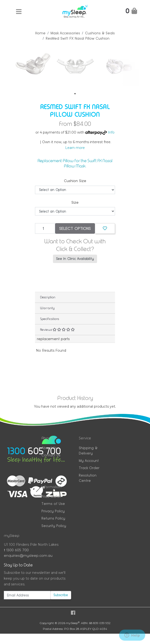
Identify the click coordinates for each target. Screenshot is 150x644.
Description (48, 297)
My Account (89, 460)
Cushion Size (75, 180)
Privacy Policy (53, 511)
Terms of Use (53, 503)
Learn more (75, 147)
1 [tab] (75, 93)
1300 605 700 (16, 550)
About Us (49, 447)
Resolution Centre (88, 478)
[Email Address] (27, 595)
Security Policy (54, 525)
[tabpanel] (33, 65)
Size (75, 202)
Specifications (49, 318)
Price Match (51, 496)
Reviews (57, 329)
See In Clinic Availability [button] (75, 258)
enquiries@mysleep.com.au (28, 555)
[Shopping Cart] (131, 12)
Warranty (47, 307)
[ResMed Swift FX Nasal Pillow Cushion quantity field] (45, 228)
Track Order (89, 467)
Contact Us (51, 455)
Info (111, 132)
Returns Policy (53, 518)
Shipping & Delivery (88, 450)
